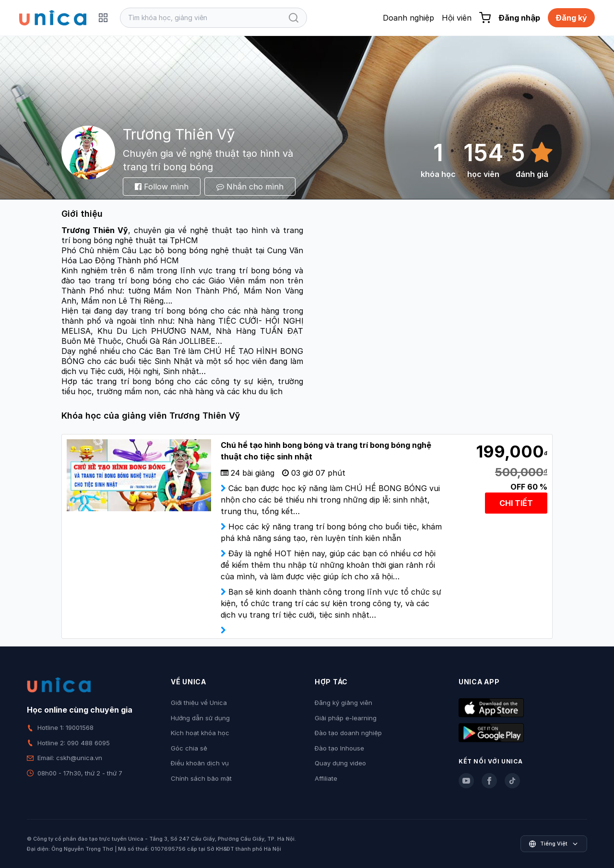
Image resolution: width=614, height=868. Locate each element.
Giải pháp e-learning (346, 718)
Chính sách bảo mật (201, 778)
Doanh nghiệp (408, 18)
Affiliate (326, 778)
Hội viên (457, 18)
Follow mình (162, 187)
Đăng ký (571, 18)
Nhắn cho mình (250, 187)
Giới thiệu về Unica (199, 703)
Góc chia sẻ (189, 748)
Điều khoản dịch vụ (200, 763)
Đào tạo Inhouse (339, 748)
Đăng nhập (519, 18)
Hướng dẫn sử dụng (200, 718)
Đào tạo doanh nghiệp (348, 733)
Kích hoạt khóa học (200, 733)
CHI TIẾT (516, 503)
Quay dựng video (340, 763)
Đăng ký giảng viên (343, 703)
